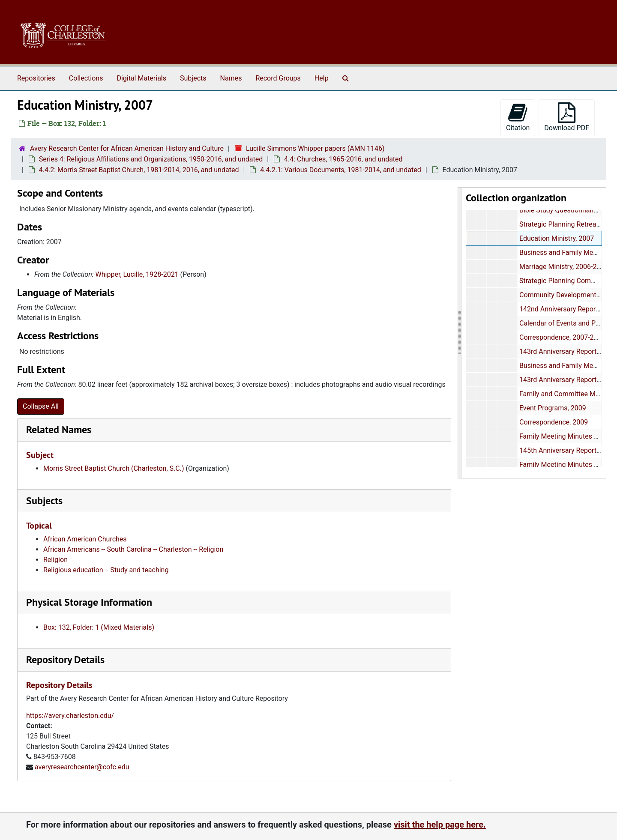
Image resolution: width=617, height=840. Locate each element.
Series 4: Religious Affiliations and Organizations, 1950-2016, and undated (151, 159)
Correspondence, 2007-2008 (562, 337)
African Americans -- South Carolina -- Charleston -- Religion (133, 549)
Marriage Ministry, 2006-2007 (563, 267)
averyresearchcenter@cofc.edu (82, 767)
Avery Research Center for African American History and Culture (127, 148)
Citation (518, 117)
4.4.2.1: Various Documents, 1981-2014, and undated (340, 170)
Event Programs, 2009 (552, 408)
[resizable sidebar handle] (460, 333)
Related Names (59, 429)
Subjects (193, 78)
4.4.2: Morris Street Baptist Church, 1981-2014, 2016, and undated (139, 170)
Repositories (36, 78)
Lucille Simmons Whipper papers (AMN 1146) (315, 148)
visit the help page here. (440, 825)
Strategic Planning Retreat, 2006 (568, 224)
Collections (86, 78)
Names (231, 78)
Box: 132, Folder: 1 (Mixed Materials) (99, 627)
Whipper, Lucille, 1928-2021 (137, 274)
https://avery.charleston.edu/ (70, 716)
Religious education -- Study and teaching (106, 570)
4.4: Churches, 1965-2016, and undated (343, 159)
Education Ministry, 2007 (556, 238)
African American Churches (85, 539)
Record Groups (278, 78)
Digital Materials (141, 78)
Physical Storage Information (89, 602)
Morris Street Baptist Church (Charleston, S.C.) (114, 468)
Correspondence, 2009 (553, 422)
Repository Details (65, 659)
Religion (55, 560)
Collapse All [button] (41, 406)
